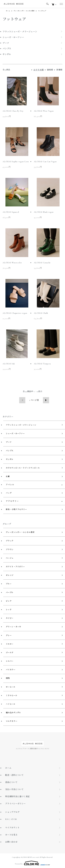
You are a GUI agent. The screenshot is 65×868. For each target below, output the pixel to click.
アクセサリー (12, 501)
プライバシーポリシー (15, 804)
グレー (9, 635)
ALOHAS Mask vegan (44, 212)
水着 (8, 476)
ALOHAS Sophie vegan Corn (16, 162)
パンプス (10, 451)
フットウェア (42, 11)
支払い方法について (14, 789)
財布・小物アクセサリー (16, 509)
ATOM (14, 819)
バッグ (9, 493)
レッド (9, 610)
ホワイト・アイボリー (15, 567)
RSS (7, 819)
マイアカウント (12, 828)
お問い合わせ (11, 842)
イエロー (10, 644)
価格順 (50, 70)
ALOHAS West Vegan (44, 111)
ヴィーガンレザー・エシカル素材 (24, 11)
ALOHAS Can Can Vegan (45, 162)
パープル (10, 592)
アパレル (10, 485)
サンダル (10, 459)
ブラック (10, 541)
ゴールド (10, 653)
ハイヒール (11, 704)
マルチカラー (12, 721)
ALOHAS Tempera (42, 364)
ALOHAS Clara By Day (13, 111)
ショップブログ (12, 812)
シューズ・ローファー (15, 434)
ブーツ (9, 442)
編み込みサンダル (13, 713)
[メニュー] (61, 4)
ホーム (8, 11)
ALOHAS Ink (9, 364)
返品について (11, 782)
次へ (46, 400)
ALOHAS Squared (11, 212)
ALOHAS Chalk (41, 313)
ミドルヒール (12, 696)
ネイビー (10, 618)
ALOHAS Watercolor (12, 263)
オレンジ (10, 575)
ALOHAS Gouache (42, 263)
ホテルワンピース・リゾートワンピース (23, 468)
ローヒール (11, 687)
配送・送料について (14, 775)
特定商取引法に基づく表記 (17, 797)
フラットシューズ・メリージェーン (21, 425)
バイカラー (11, 670)
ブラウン (10, 550)
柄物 (8, 678)
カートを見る (11, 835)
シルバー (10, 661)
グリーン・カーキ (13, 627)
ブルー (9, 584)
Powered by (32, 863)
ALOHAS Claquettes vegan (15, 313)
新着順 (59, 70)
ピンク (9, 601)
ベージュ (10, 558)
